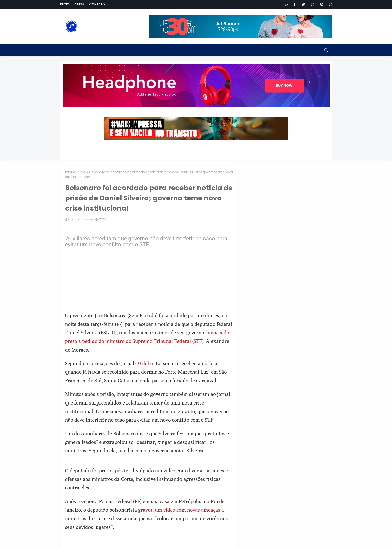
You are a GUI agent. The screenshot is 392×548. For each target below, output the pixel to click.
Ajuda (79, 4)
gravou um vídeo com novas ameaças (179, 510)
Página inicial (76, 172)
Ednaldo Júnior (80, 219)
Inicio (65, 4)
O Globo (144, 363)
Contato (97, 4)
